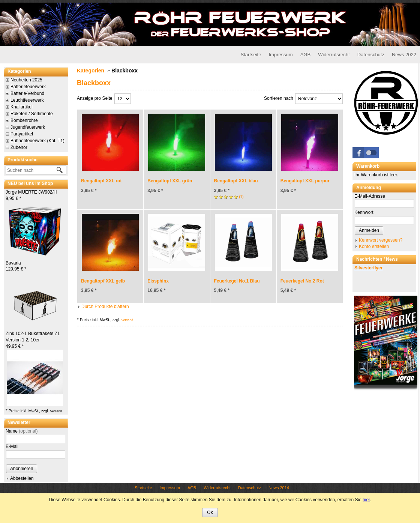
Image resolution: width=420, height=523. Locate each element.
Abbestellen (22, 478)
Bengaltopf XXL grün (170, 181)
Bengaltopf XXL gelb (103, 281)
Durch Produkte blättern (105, 307)
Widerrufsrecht (334, 55)
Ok (210, 512)
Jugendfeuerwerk (28, 127)
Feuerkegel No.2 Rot (302, 281)
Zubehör (19, 147)
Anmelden (369, 230)
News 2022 (404, 55)
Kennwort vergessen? (381, 240)
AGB (305, 55)
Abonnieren (22, 469)
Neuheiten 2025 (26, 80)
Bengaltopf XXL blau (236, 181)
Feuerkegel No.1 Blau (237, 281)
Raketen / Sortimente (32, 114)
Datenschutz (371, 55)
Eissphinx (158, 281)
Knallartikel (22, 107)
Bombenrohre (24, 120)
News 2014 (279, 488)
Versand (56, 411)
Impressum (280, 55)
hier (366, 500)
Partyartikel (22, 134)
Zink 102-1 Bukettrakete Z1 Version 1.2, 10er (33, 340)
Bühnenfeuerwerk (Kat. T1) (37, 141)
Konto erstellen (374, 246)
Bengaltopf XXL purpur (305, 181)
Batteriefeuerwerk (28, 87)
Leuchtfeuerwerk (27, 100)
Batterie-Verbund (27, 93)
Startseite (251, 55)
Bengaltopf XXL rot (101, 181)
